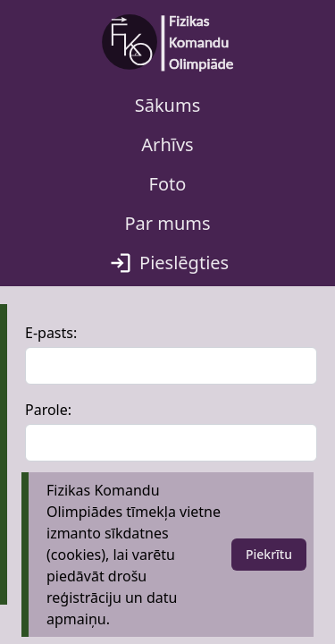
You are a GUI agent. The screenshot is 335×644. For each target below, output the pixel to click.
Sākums (168, 105)
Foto (168, 184)
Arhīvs (167, 144)
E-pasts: (51, 333)
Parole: (48, 410)
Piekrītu (269, 554)
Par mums (167, 223)
